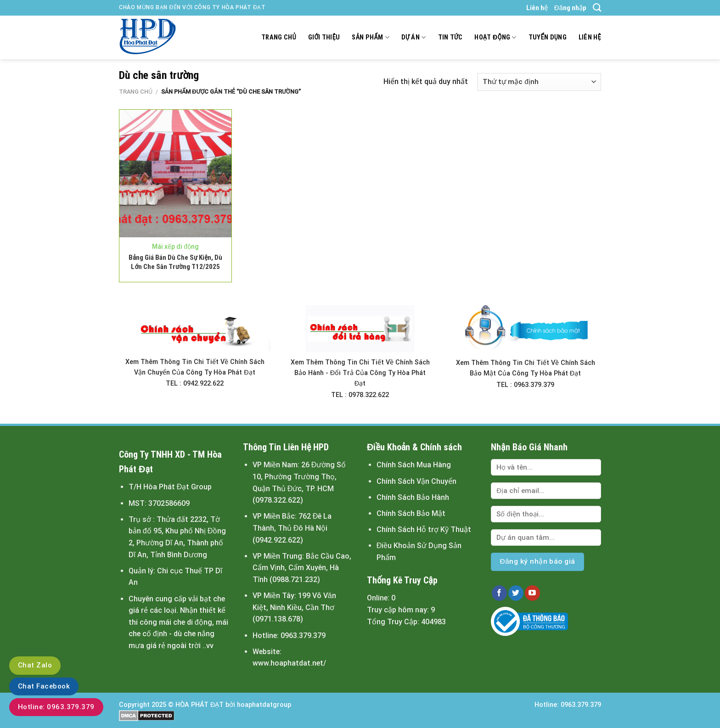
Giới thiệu (324, 37)
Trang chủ (279, 37)
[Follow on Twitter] (516, 593)
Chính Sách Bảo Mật (411, 513)
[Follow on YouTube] (532, 593)
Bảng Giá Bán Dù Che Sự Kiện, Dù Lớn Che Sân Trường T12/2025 (175, 262)
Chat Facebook (44, 686)
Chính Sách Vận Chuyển (416, 481)
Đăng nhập (570, 8)
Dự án (414, 37)
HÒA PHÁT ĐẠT (200, 705)
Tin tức (450, 37)
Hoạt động (495, 37)
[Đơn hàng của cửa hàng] (539, 82)
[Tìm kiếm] (597, 8)
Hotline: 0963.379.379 (56, 707)
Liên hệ (537, 8)
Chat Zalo (35, 665)
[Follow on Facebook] (499, 593)
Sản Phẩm (370, 37)
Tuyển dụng (548, 37)
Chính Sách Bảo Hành (413, 497)
